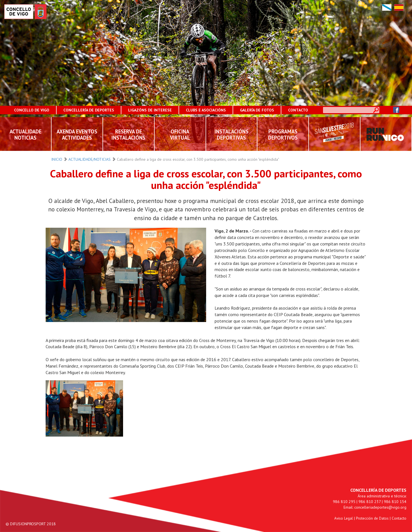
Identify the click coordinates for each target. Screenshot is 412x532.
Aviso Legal (344, 518)
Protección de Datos (372, 518)
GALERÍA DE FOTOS (257, 110)
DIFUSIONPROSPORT (28, 524)
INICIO (57, 159)
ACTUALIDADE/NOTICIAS (90, 159)
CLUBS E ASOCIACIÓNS (206, 110)
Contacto (399, 518)
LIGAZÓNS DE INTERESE (150, 110)
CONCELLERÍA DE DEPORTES (89, 110)
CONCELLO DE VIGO (32, 110)
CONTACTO (298, 110)
